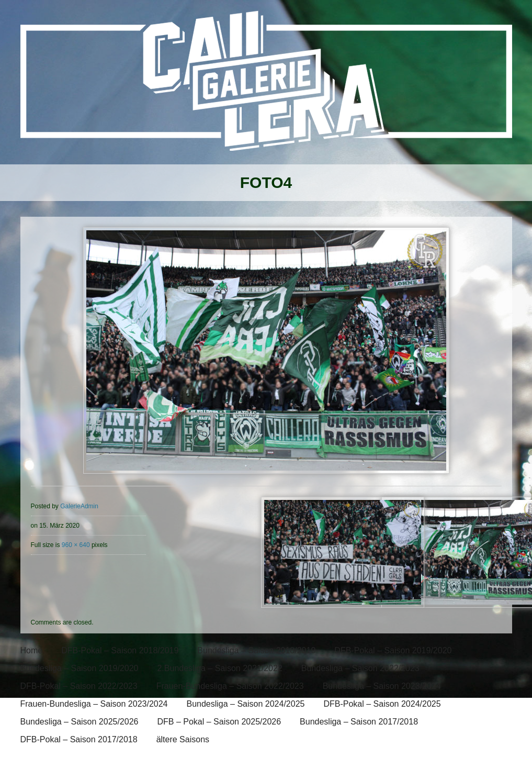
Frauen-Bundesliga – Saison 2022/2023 (230, 686)
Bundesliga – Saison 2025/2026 (80, 722)
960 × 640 (76, 545)
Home (32, 650)
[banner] (266, 87)
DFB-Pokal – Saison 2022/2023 (79, 686)
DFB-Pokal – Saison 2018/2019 (120, 650)
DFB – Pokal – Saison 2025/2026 (219, 722)
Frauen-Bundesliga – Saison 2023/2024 (94, 704)
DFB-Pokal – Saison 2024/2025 (382, 704)
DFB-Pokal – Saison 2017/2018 (79, 739)
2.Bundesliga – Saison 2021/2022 (219, 668)
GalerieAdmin (79, 506)
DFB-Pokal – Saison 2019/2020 (393, 650)
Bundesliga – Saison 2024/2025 (245, 704)
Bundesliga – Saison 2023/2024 (382, 686)
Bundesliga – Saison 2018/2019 (256, 650)
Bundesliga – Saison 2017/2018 (359, 722)
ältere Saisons (183, 739)
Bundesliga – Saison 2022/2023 (360, 668)
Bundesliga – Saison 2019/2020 (80, 668)
